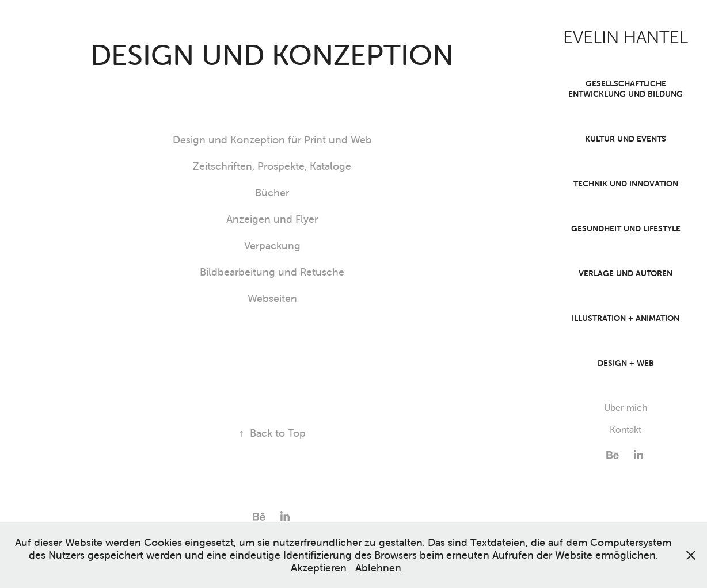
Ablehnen (378, 568)
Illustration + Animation (626, 318)
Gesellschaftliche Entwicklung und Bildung (626, 89)
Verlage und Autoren (626, 273)
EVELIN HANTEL (626, 37)
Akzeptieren (319, 568)
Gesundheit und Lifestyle (626, 228)
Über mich (626, 407)
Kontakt (626, 429)
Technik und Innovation (626, 184)
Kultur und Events (626, 139)
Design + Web (626, 363)
